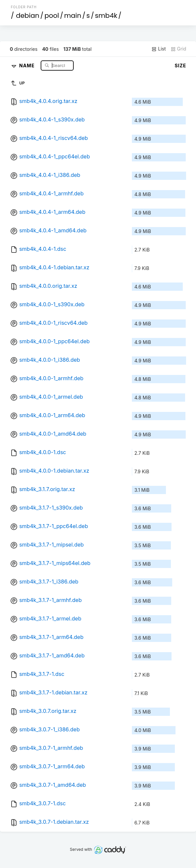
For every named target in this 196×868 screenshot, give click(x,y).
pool (52, 16)
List (158, 49)
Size (180, 66)
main (73, 16)
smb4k (106, 16)
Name (28, 65)
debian (28, 16)
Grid (178, 49)
